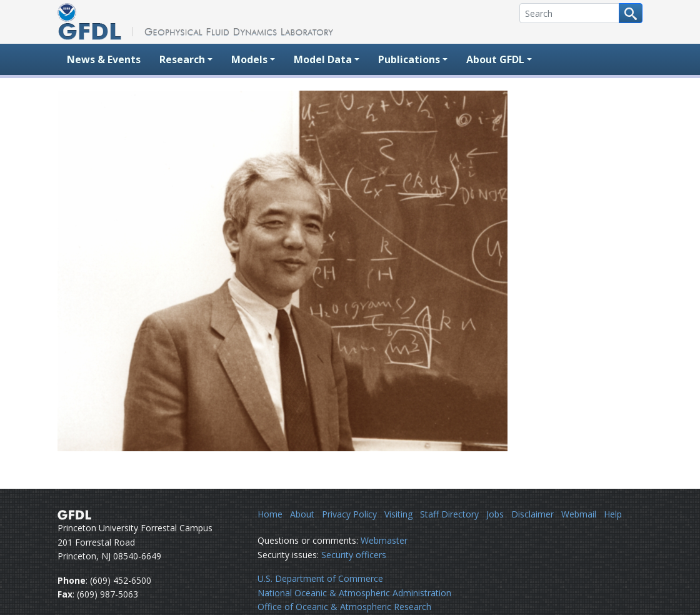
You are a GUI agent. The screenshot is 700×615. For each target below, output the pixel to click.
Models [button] (249, 59)
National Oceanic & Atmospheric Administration (354, 593)
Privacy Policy (349, 514)
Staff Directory (449, 514)
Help (613, 514)
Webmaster (384, 540)
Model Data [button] (323, 59)
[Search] (569, 13)
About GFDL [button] (495, 59)
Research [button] (182, 59)
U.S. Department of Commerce (320, 578)
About (302, 514)
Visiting (398, 514)
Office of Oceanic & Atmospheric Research (344, 607)
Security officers (354, 555)
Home (270, 514)
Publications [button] (409, 59)
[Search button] (631, 13)
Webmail (579, 514)
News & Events (104, 59)
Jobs (495, 514)
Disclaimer (532, 514)
